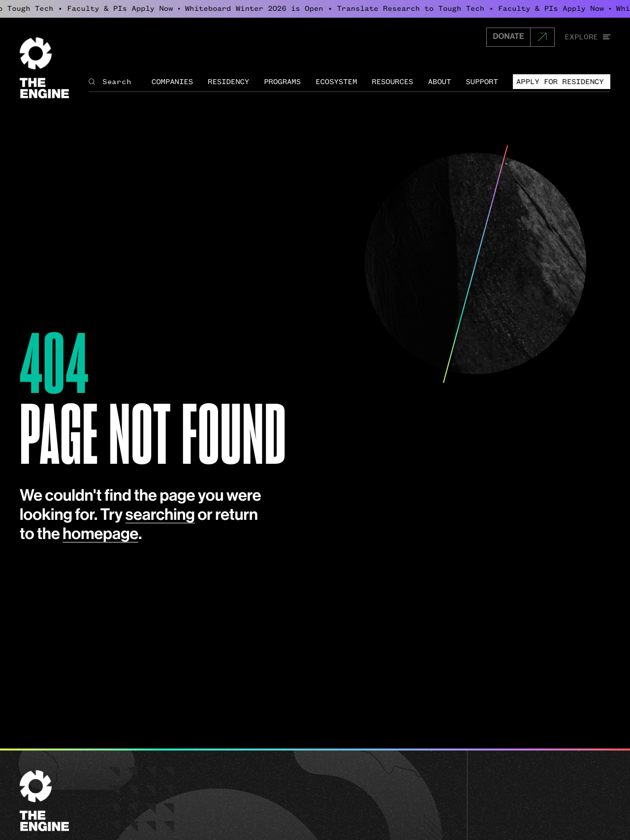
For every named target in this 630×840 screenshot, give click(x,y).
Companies (172, 82)
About (439, 82)
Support (482, 82)
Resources (392, 82)
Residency (228, 82)
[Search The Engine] (115, 82)
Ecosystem (336, 82)
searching (160, 515)
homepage (100, 535)
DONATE (508, 37)
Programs (282, 82)
